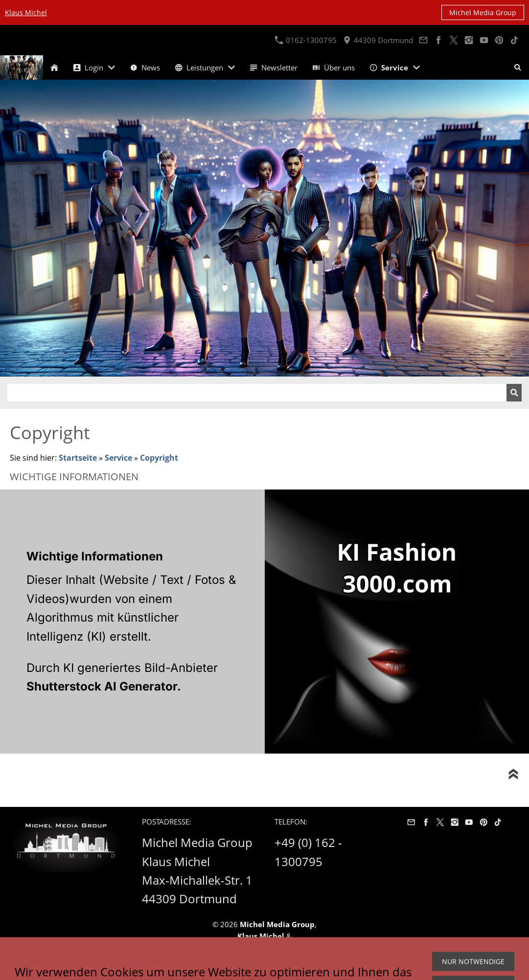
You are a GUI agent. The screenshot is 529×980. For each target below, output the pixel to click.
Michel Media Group (483, 12)
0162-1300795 (306, 40)
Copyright (159, 458)
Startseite (78, 458)
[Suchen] (257, 393)
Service (118, 458)
